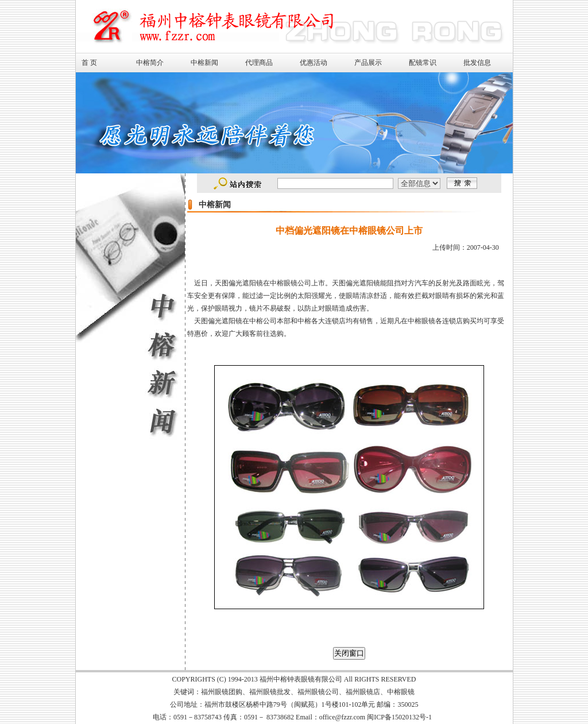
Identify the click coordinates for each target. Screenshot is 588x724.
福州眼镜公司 (318, 692)
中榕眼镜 (401, 692)
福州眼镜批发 (270, 692)
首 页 (89, 63)
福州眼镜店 (363, 692)
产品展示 (368, 63)
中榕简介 (150, 63)
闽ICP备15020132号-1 (399, 717)
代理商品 (259, 63)
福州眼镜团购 (222, 692)
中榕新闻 (204, 63)
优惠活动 (314, 63)
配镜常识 (423, 63)
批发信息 (477, 63)
